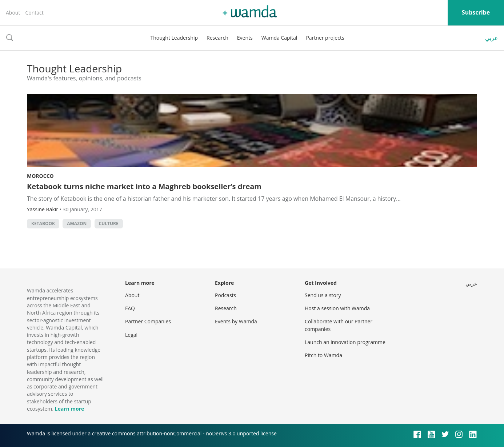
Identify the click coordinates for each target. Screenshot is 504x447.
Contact (34, 13)
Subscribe (476, 12)
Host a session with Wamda (337, 308)
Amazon (77, 223)
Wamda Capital (279, 38)
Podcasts (225, 295)
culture (109, 223)
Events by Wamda (236, 321)
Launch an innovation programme (345, 342)
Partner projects (325, 38)
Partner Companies (148, 321)
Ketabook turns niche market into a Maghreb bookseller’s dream (144, 186)
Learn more (69, 409)
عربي (492, 38)
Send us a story (323, 295)
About (13, 13)
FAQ (130, 308)
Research (217, 38)
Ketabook (43, 223)
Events (245, 38)
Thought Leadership (174, 38)
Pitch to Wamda (323, 355)
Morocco (40, 176)
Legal (131, 335)
